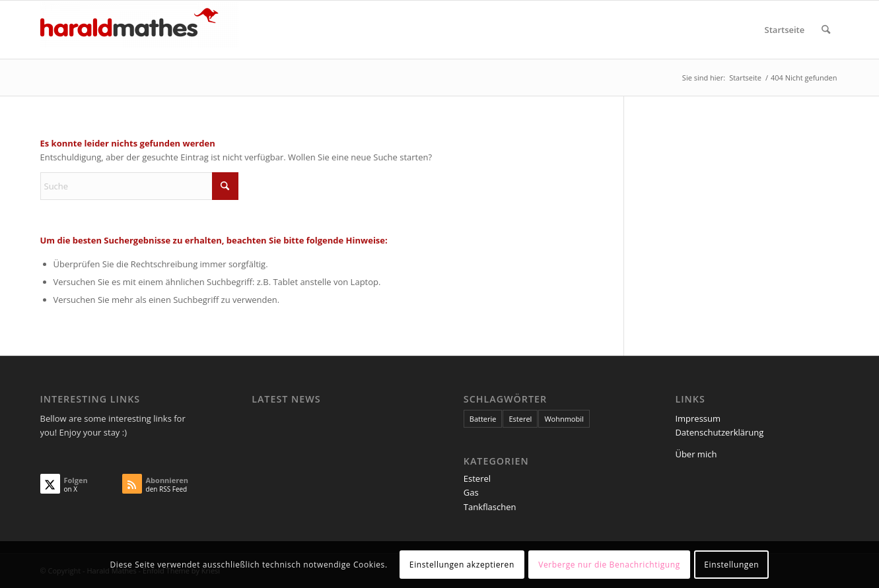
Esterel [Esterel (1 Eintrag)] (520, 419)
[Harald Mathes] (139, 30)
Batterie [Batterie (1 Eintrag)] (483, 419)
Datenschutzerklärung (719, 432)
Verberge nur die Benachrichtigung (609, 565)
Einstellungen (731, 565)
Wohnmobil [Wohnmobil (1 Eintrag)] (564, 419)
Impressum (698, 418)
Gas (471, 492)
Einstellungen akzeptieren (462, 565)
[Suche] (826, 30)
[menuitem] (785, 30)
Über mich (696, 454)
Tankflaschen (490, 507)
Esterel (477, 478)
